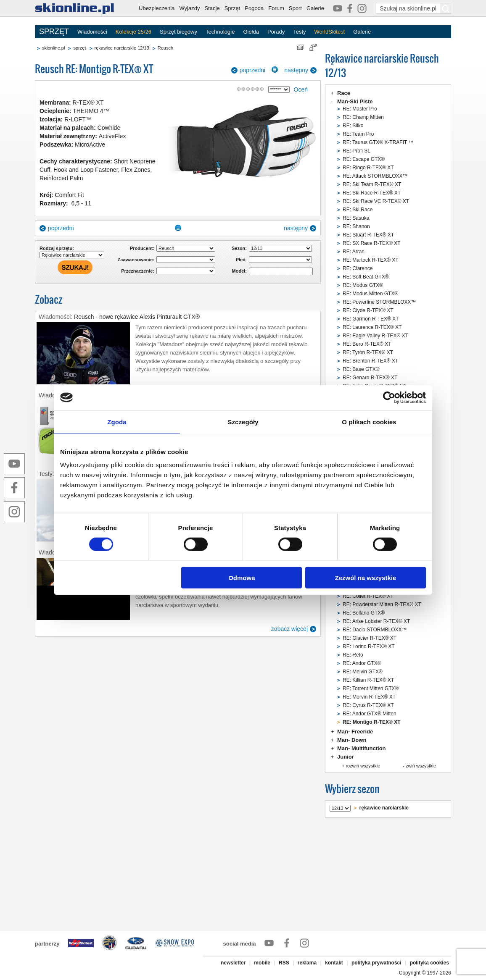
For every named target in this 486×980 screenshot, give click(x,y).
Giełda (251, 32)
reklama (307, 963)
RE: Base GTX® (361, 369)
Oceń (301, 89)
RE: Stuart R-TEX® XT (368, 235)
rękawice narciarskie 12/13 (122, 48)
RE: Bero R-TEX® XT (367, 344)
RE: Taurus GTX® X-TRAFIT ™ (378, 142)
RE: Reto (353, 655)
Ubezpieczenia (157, 8)
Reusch (165, 48)
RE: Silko (353, 126)
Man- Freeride (355, 732)
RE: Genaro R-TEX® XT (370, 378)
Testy (299, 32)
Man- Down (352, 740)
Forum (276, 8)
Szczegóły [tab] (243, 422)
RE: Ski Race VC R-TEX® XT (376, 201)
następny (296, 70)
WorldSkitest (330, 32)
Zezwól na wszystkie (366, 578)
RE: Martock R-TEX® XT (371, 260)
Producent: (142, 248)
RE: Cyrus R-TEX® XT (368, 705)
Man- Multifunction (362, 748)
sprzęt (79, 48)
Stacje (212, 8)
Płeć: (241, 260)
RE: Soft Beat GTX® (366, 277)
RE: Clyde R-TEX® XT (368, 310)
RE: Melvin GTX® (363, 672)
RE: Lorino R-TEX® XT (369, 646)
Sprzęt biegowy (178, 32)
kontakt (334, 963)
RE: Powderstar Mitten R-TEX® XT (382, 604)
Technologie (220, 32)
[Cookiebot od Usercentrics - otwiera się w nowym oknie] (389, 397)
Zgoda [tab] (117, 422)
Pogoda (254, 8)
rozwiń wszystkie (363, 766)
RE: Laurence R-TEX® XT (372, 327)
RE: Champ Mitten (363, 117)
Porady (276, 32)
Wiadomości (92, 32)
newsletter (233, 963)
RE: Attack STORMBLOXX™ (375, 176)
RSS (284, 963)
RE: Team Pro (358, 134)
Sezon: (239, 248)
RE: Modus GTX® (363, 285)
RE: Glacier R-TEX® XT (370, 638)
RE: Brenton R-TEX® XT (370, 361)
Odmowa (242, 578)
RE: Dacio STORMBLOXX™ (375, 630)
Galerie (315, 8)
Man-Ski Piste (355, 101)
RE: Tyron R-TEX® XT (368, 352)
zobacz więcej (289, 629)
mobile (262, 963)
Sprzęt (232, 8)
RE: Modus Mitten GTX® (370, 294)
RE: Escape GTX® (364, 159)
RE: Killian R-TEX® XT (368, 680)
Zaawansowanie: (136, 260)
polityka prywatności (376, 963)
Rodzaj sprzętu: (57, 248)
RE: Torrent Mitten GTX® (371, 688)
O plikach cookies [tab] (369, 422)
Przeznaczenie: (138, 271)
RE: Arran (354, 252)
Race (344, 93)
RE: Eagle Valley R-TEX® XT (375, 336)
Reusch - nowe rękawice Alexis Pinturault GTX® (137, 317)
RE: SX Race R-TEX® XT (372, 243)
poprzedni (253, 70)
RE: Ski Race (358, 210)
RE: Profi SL (357, 151)
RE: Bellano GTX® (364, 613)
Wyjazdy (189, 8)
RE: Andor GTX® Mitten (370, 714)
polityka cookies (429, 963)
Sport (295, 8)
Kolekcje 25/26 (133, 32)
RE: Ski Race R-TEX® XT (372, 193)
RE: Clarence (358, 268)
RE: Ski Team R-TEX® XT (372, 184)
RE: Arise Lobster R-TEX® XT (376, 621)
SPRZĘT (54, 32)
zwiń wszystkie (421, 766)
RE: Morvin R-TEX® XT (369, 697)
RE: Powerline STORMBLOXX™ (379, 302)
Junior (346, 757)
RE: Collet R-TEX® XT (368, 596)
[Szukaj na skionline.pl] (446, 8)
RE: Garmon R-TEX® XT (371, 319)
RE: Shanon (356, 226)
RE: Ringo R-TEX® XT (368, 168)
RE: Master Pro (360, 109)
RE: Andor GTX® (362, 663)
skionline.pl (53, 48)
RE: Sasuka (356, 218)
